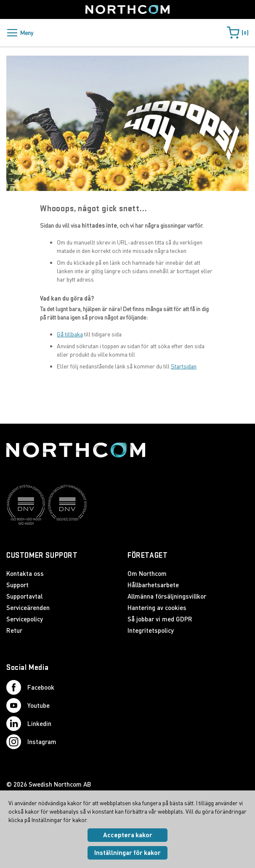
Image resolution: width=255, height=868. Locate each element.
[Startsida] (127, 9)
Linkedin (29, 724)
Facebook (30, 687)
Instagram (31, 742)
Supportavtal (24, 596)
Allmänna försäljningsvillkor (167, 596)
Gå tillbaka (70, 334)
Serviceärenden (28, 607)
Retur (14, 630)
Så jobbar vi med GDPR (160, 619)
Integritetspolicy (151, 630)
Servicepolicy (25, 619)
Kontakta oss (25, 573)
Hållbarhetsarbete (153, 585)
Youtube (28, 705)
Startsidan (184, 366)
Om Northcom (147, 573)
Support (17, 585)
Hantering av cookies (157, 607)
